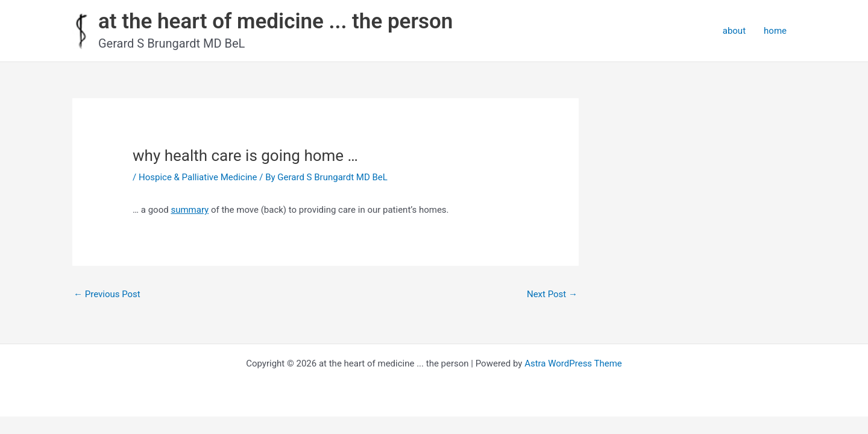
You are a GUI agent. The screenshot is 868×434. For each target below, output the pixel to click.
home (775, 31)
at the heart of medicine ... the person (275, 21)
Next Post (552, 294)
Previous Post (107, 294)
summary (190, 210)
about (734, 31)
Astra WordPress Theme (573, 363)
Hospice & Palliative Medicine (198, 177)
